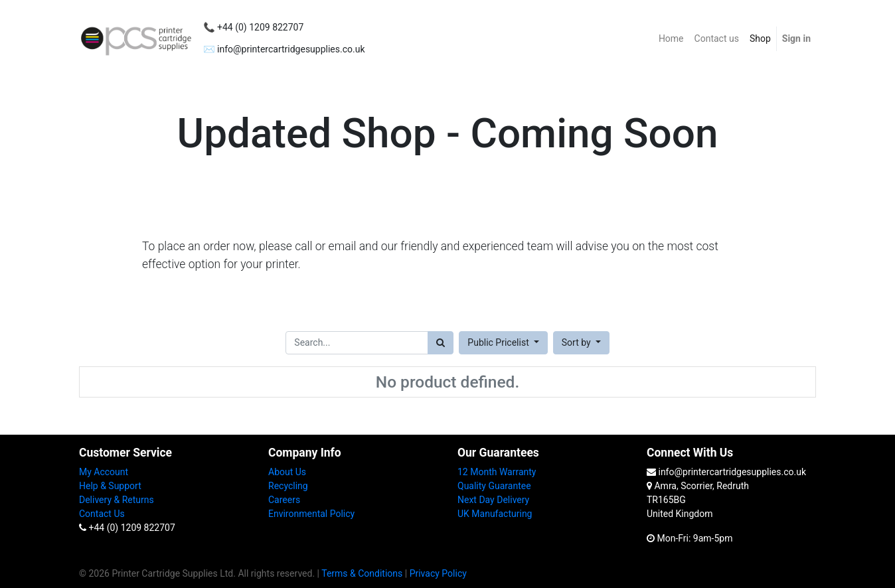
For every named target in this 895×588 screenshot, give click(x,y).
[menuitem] (671, 39)
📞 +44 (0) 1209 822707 (253, 27)
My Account (104, 472)
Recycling (288, 486)
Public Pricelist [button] (499, 342)
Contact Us (102, 514)
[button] (581, 343)
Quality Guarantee (494, 486)
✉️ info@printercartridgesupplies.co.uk (284, 49)
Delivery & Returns (117, 500)
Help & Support (110, 486)
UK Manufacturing (495, 514)
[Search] (441, 343)
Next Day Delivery (493, 500)
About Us (287, 472)
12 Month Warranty (497, 472)
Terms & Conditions (362, 573)
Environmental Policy (311, 514)
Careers (284, 500)
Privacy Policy (438, 573)
